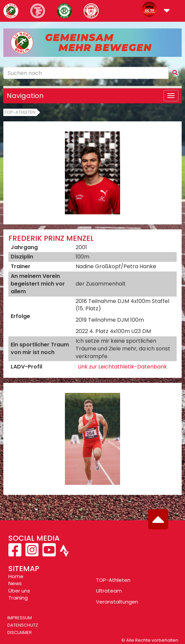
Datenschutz (23, 625)
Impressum (20, 618)
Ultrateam (109, 591)
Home (16, 576)
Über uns (19, 591)
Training (18, 598)
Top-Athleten (20, 112)
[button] (167, 11)
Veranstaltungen (117, 602)
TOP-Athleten (113, 580)
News (15, 583)
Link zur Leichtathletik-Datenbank (122, 367)
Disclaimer (20, 632)
